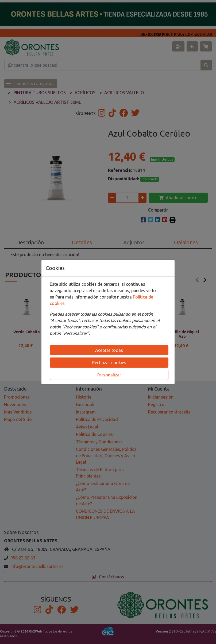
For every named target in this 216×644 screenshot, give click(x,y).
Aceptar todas (109, 350)
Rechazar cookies (109, 363)
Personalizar (109, 375)
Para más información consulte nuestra (94, 297)
